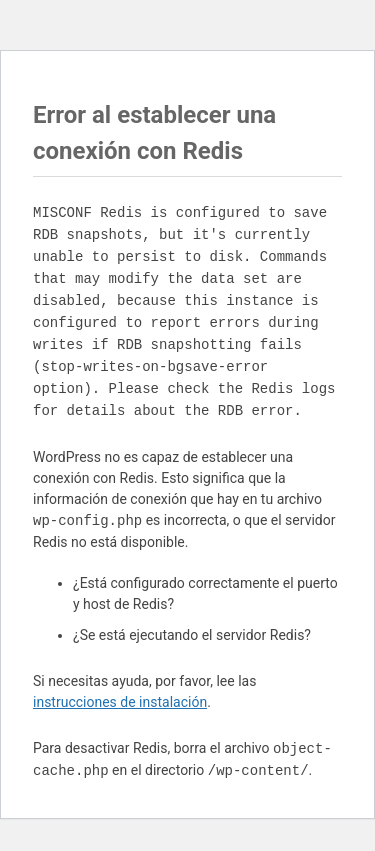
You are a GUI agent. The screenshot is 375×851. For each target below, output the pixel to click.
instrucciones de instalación (120, 702)
